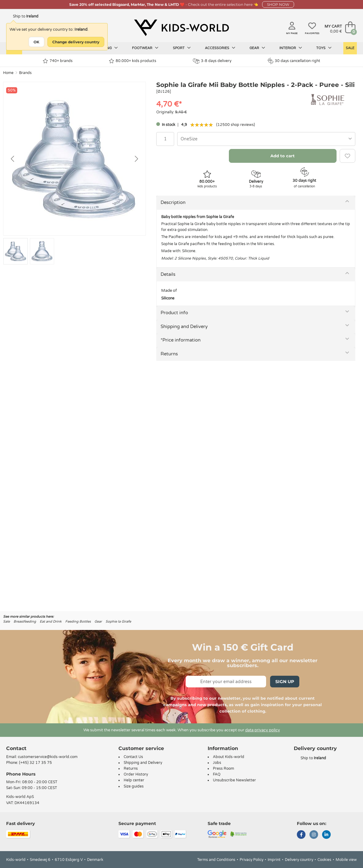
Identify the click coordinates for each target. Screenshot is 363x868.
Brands (25, 73)
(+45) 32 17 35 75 (36, 763)
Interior (291, 48)
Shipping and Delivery (184, 326)
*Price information (181, 340)
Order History (136, 774)
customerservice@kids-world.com (48, 757)
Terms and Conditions (216, 860)
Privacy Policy (251, 860)
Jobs (217, 763)
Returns (169, 354)
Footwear (145, 48)
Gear (257, 48)
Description (173, 202)
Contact (16, 748)
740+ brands (58, 61)
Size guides (134, 786)
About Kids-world (229, 757)
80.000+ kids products (133, 61)
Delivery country (299, 860)
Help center (134, 780)
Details (168, 274)
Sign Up (285, 682)
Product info (174, 313)
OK (36, 42)
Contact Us (133, 757)
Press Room (223, 768)
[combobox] (266, 139)
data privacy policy (263, 730)
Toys (324, 48)
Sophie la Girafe (118, 622)
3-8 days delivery (212, 61)
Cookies (324, 860)
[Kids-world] (181, 28)
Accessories (220, 48)
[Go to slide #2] (42, 251)
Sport (182, 48)
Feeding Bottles (78, 622)
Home (8, 73)
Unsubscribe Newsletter (234, 780)
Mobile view (346, 860)
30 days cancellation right (294, 61)
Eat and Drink (51, 622)
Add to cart (283, 156)
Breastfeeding (25, 622)
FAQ (217, 774)
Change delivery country (76, 42)
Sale (350, 48)
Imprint (274, 860)
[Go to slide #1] (16, 251)
